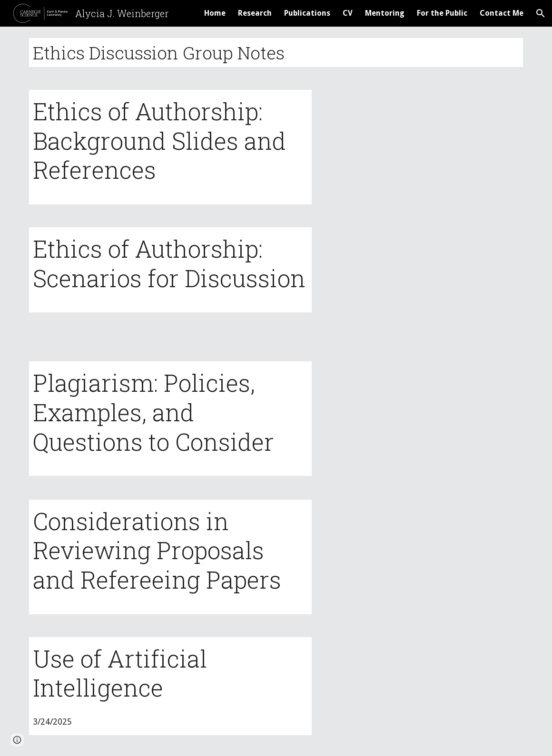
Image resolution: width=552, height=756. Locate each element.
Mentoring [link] (385, 13)
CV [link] (348, 13)
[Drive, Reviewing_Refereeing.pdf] (424, 557)
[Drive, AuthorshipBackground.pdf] (424, 145)
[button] (541, 13)
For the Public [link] (442, 13)
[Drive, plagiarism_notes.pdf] (424, 419)
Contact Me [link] (502, 13)
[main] (276, 53)
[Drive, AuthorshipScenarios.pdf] (424, 283)
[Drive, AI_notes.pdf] (424, 691)
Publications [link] (307, 13)
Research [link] (255, 13)
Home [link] (215, 13)
